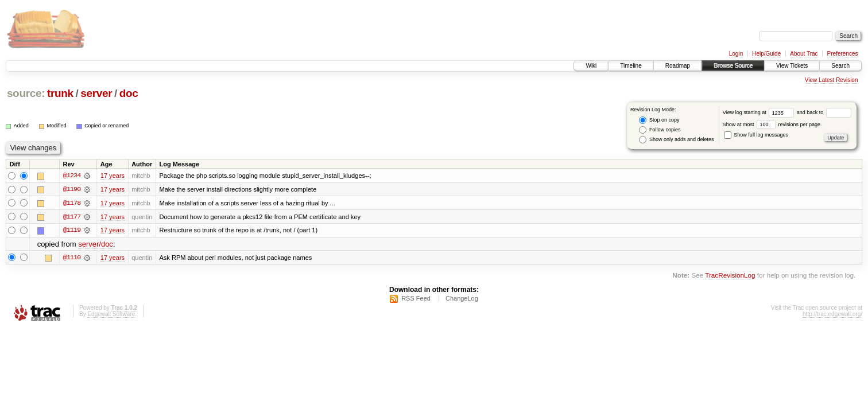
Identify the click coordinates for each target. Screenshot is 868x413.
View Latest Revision (832, 80)
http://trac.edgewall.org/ (832, 315)
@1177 (72, 217)
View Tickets (792, 66)
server (96, 93)
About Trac (804, 54)
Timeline (631, 66)
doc (129, 93)
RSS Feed (416, 299)
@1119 (72, 231)
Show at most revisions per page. (772, 124)
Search (840, 66)
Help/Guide (766, 54)
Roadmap (678, 66)
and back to (824, 112)
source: (26, 93)
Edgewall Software (111, 315)
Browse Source (733, 66)
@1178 (72, 203)
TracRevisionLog (730, 276)
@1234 (72, 176)
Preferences (843, 54)
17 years (113, 176)
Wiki (591, 66)
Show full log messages (756, 135)
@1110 (72, 258)
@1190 (72, 189)
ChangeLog (462, 299)
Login (736, 54)
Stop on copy (659, 120)
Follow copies (660, 130)
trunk (60, 93)
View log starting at (760, 112)
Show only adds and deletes (676, 140)
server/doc (96, 245)
